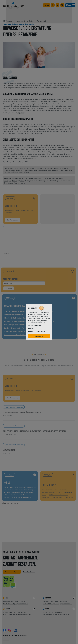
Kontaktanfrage (12, 183)
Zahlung (66, 131)
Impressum (6, 636)
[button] (62, 5)
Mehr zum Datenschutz (34, 325)
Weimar (14, 181)
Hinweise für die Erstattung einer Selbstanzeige (18, 24)
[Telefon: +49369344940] (48, 604)
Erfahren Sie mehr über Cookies (36, 331)
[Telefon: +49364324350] (8, 614)
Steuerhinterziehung (56, 83)
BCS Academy (7, 21)
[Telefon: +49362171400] (48, 614)
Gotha (22, 181)
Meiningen (8, 181)
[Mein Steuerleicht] (58, 5)
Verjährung (21, 113)
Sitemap (24, 636)
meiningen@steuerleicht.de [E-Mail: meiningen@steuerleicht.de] (63, 604)
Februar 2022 (42, 21)
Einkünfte (67, 154)
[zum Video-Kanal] (53, 5)
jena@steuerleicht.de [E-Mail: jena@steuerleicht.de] (21, 604)
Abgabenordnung (47, 99)
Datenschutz (16, 636)
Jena (62, 178)
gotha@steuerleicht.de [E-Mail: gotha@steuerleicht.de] (62, 614)
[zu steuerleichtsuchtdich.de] (47, 5)
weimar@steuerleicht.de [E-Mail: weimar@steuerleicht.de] (22, 614)
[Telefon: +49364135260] (8, 604)
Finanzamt (43, 147)
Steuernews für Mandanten (25, 21)
